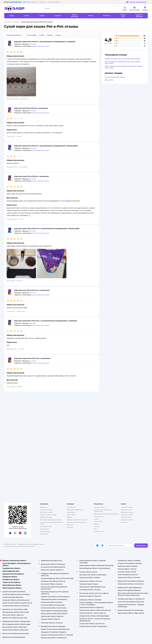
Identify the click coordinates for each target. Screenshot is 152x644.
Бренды (97, 524)
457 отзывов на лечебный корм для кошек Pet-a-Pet (124, 67)
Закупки (70, 517)
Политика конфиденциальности (51, 520)
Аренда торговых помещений (77, 520)
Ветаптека (124, 522)
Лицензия (43, 507)
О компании (71, 507)
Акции (96, 519)
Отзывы (16, 22)
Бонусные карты (99, 507)
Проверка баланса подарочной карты (106, 514)
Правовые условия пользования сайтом (31, 544)
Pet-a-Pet (109, 80)
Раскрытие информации (75, 510)
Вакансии (70, 525)
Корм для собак (126, 517)
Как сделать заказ (46, 510)
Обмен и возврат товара (48, 515)
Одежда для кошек (127, 512)
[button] (15, 35)
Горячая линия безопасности (77, 522)
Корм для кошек (126, 510)
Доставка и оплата (46, 512)
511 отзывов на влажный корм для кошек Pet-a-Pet (123, 62)
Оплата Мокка (99, 516)
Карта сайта (44, 534)
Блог (96, 529)
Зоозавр (7, 22)
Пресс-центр (71, 515)
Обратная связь (45, 531)
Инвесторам (71, 512)
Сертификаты (45, 529)
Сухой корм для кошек (115, 77)
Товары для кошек (127, 507)
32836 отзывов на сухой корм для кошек (123, 59)
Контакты (70, 527)
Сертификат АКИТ (46, 526)
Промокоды (98, 521)
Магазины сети (99, 531)
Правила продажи (46, 517)
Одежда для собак (127, 520)
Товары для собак (127, 515)
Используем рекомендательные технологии (19, 546)
